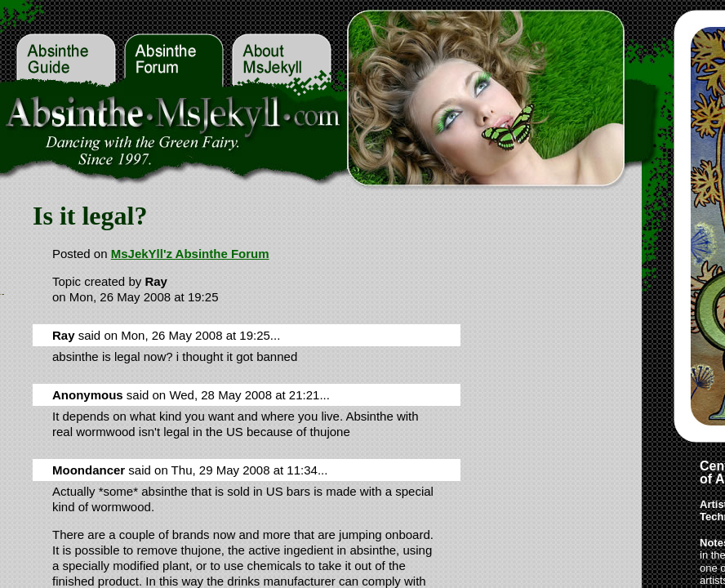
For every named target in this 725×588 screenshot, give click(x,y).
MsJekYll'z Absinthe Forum (190, 254)
